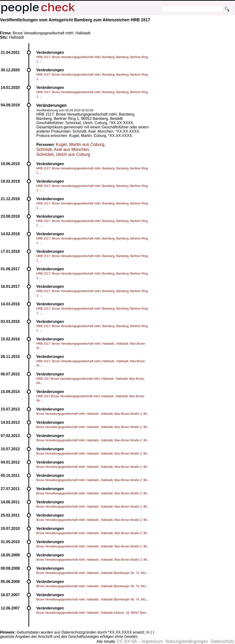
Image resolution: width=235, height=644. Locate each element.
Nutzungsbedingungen (187, 641)
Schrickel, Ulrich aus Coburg (63, 154)
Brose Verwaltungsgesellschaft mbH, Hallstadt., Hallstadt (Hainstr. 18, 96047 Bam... (92, 613)
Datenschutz (222, 641)
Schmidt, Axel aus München (63, 149)
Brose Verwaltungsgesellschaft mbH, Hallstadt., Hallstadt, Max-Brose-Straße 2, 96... (93, 414)
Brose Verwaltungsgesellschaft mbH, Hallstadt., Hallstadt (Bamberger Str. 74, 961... (92, 573)
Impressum (152, 641)
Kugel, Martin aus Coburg (80, 144)
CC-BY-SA (127, 641)
